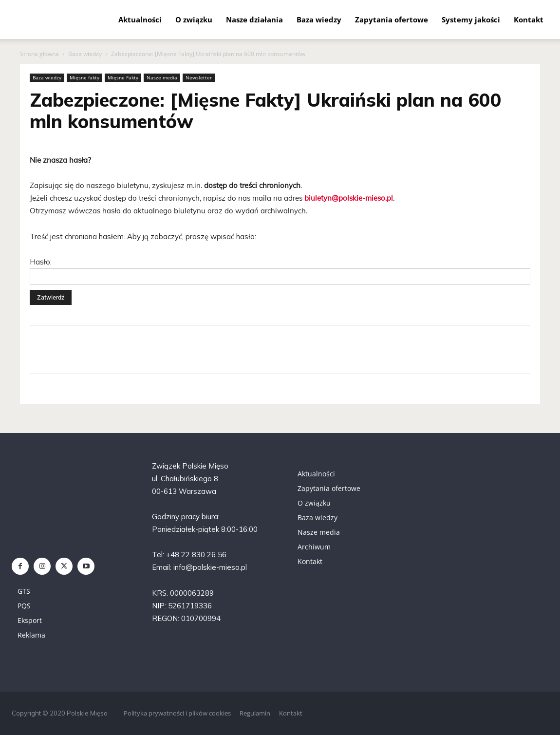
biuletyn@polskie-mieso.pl (349, 198)
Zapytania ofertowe (392, 19)
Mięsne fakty (84, 77)
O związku (194, 19)
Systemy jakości (471, 19)
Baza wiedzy (319, 19)
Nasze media (162, 77)
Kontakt (529, 19)
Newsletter (199, 77)
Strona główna (39, 54)
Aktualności (140, 19)
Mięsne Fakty (123, 77)
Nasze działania (254, 19)
